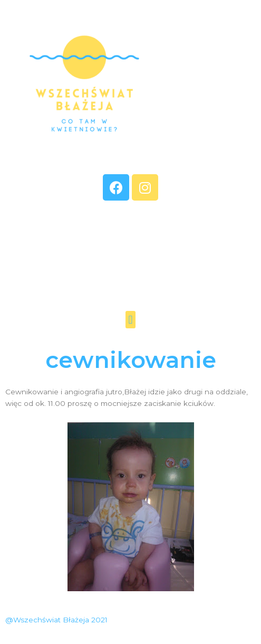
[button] (130, 320)
